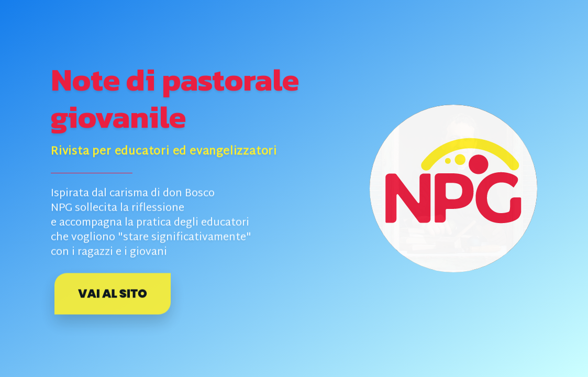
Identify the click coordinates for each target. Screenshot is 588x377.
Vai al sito (112, 294)
